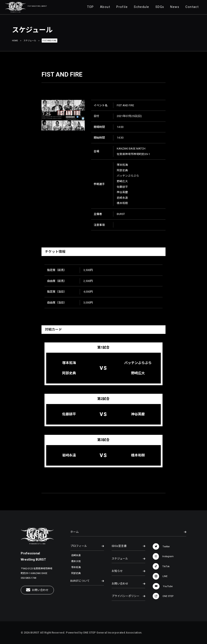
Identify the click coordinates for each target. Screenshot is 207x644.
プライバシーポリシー (128, 596)
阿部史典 (76, 573)
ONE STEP (163, 596)
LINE (160, 576)
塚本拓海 (76, 567)
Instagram (163, 556)
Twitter (161, 546)
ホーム (128, 532)
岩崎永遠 (76, 555)
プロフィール (87, 546)
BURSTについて (87, 581)
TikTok (161, 566)
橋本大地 (76, 561)
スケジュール (30, 41)
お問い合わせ (37, 590)
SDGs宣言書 (128, 546)
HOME (15, 41)
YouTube (163, 586)
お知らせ (128, 571)
